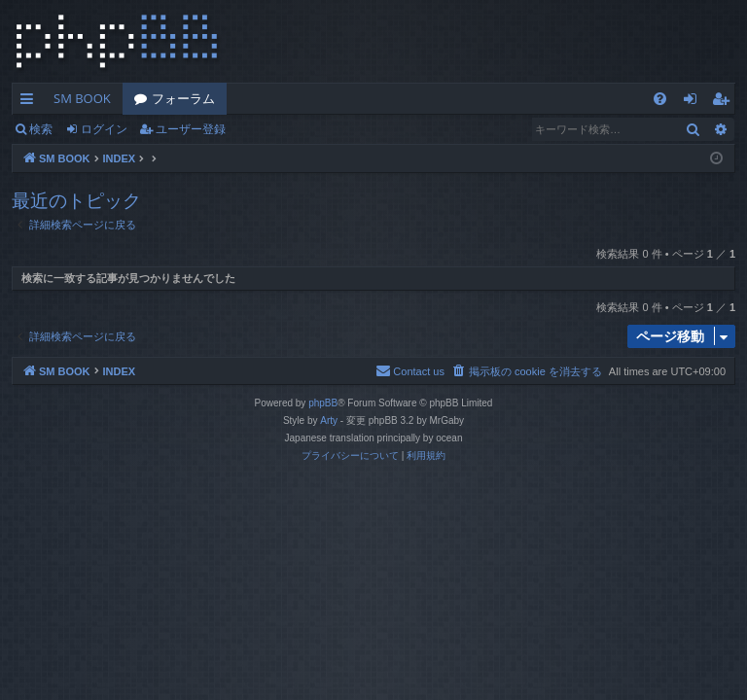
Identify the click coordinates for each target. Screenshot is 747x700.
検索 (41, 129)
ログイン (104, 129)
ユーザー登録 (191, 129)
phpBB (323, 403)
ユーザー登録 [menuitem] (725, 102)
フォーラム (183, 98)
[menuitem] (660, 99)
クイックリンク (31, 102)
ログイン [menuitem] (695, 102)
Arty (329, 420)
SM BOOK (82, 98)
